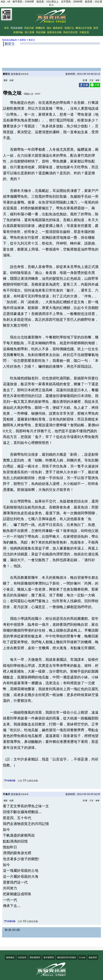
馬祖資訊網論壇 (9, 40)
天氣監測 (84, 32)
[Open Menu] (7, 16)
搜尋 (96, 28)
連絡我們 (93, 957)
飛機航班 (40, 28)
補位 (49, 28)
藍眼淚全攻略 (54, 32)
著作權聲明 (49, 957)
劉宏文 (32, 40)
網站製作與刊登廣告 (67, 957)
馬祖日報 (29, 28)
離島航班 (58, 28)
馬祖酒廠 (41, 32)
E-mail (82, 957)
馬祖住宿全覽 (70, 32)
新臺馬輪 (18, 32)
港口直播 (29, 32)
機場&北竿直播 (84, 28)
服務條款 (10, 957)
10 (25, 921)
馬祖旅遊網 (16, 28)
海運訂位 (69, 28)
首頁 (6, 28)
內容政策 (22, 957)
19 (25, 780)
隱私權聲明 (35, 957)
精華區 (23, 40)
